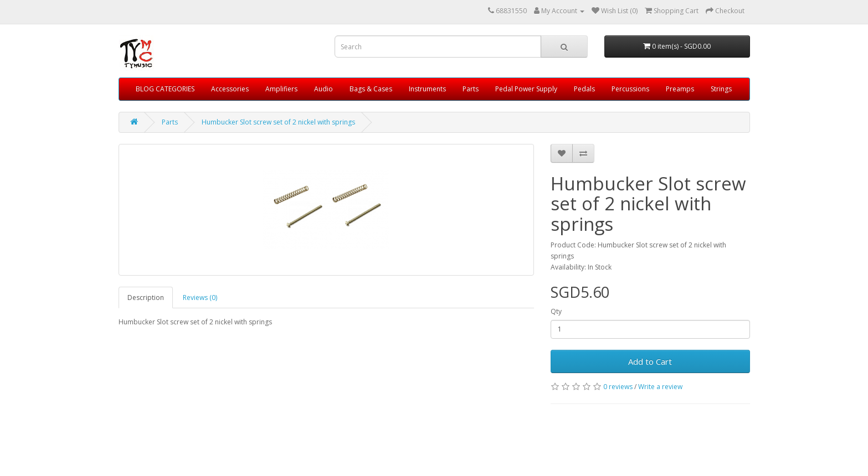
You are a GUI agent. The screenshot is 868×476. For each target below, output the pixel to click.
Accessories (230, 89)
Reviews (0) (200, 297)
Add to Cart (650, 361)
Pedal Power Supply (526, 89)
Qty (556, 311)
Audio (323, 89)
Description (146, 297)
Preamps (680, 89)
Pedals (584, 89)
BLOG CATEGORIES (165, 89)
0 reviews (618, 387)
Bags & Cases (371, 89)
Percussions (630, 89)
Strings (721, 89)
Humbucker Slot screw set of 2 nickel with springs (278, 122)
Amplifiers (281, 89)
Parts (471, 89)
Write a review (660, 387)
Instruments (427, 89)
